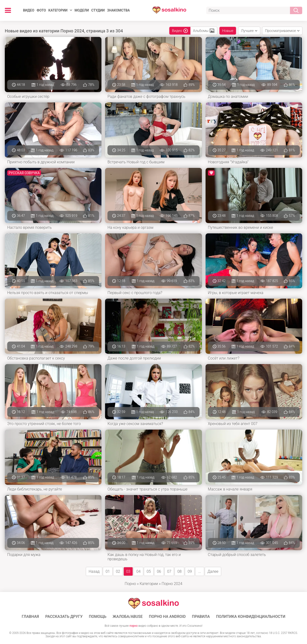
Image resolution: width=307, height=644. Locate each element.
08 (179, 571)
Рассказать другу (64, 617)
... (200, 571)
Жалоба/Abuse (128, 617)
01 (108, 571)
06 (159, 571)
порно (134, 626)
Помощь (97, 617)
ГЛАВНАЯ (30, 617)
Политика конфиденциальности (251, 617)
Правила (201, 617)
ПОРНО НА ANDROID (167, 617)
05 (149, 571)
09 (190, 571)
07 (169, 571)
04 (138, 571)
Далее (213, 571)
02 (118, 571)
